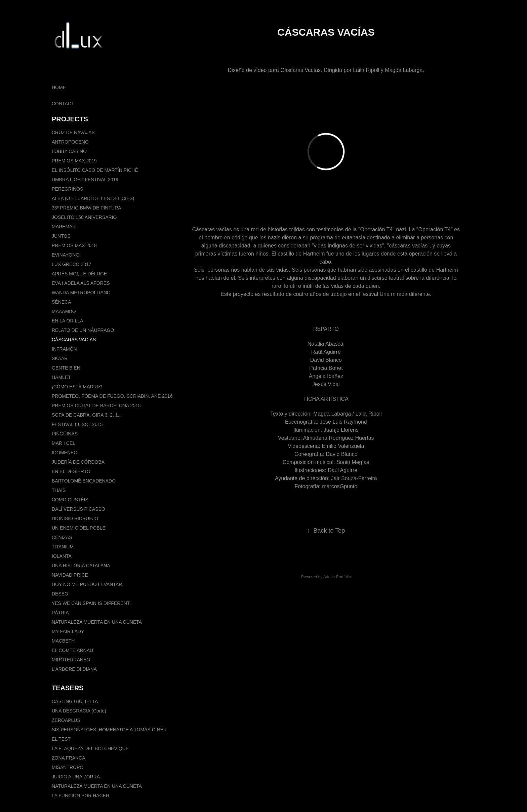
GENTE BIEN (66, 368)
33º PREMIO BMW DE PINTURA (87, 208)
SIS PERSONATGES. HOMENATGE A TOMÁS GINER (109, 730)
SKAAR (60, 358)
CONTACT (63, 104)
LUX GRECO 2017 (72, 264)
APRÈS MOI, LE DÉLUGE (79, 274)
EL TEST (61, 739)
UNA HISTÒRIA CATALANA (81, 566)
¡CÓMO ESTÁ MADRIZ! (77, 387)
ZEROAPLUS (66, 720)
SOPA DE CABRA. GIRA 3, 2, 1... (87, 415)
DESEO (60, 594)
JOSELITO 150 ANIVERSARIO (84, 217)
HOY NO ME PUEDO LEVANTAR (87, 584)
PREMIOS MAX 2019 (74, 161)
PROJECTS (70, 119)
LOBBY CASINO (69, 151)
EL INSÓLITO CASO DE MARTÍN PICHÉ (95, 170)
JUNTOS (61, 236)
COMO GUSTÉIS (70, 500)
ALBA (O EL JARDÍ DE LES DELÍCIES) (93, 198)
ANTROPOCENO (70, 142)
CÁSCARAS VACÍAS (74, 340)
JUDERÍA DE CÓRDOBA (78, 462)
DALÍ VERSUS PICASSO (78, 509)
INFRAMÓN (64, 349)
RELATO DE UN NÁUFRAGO (83, 330)
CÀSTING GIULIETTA (75, 701)
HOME (59, 87)
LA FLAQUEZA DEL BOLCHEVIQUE (90, 748)
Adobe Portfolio (337, 577)
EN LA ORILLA (67, 321)
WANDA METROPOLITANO (81, 293)
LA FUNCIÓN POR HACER (80, 796)
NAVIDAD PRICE (70, 575)
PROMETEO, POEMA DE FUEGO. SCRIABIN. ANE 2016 (112, 396)
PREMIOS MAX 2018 (74, 245)
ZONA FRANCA (69, 758)
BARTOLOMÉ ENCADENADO (84, 481)
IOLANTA (62, 556)
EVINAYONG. (66, 255)
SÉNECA (62, 302)
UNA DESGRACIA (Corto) (79, 711)
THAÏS (59, 490)
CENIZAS (62, 537)
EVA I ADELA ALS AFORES (81, 283)
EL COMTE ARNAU (72, 650)
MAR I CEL (64, 443)
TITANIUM (63, 547)
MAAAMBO (64, 311)
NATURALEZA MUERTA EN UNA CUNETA (97, 622)
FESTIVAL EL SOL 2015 (77, 424)
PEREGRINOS (67, 189)
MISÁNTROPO (68, 767)
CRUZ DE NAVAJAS (73, 132)
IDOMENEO (65, 453)
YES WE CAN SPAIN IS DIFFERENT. (91, 603)
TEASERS (68, 688)
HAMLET (61, 377)
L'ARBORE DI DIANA (74, 669)
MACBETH (63, 641)
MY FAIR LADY (68, 631)
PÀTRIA (60, 613)
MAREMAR (64, 227)
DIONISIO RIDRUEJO (75, 518)
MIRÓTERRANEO (71, 660)
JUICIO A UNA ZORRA (76, 777)
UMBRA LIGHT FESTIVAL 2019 (85, 180)
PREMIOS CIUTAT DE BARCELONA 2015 (96, 405)
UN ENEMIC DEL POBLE (79, 528)
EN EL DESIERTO (71, 471)
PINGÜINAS (65, 434)
